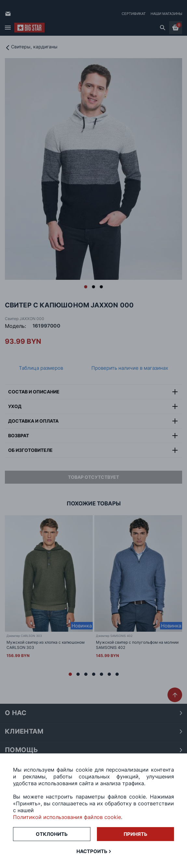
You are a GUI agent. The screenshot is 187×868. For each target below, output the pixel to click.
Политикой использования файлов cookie (67, 817)
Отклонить (52, 834)
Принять (135, 834)
